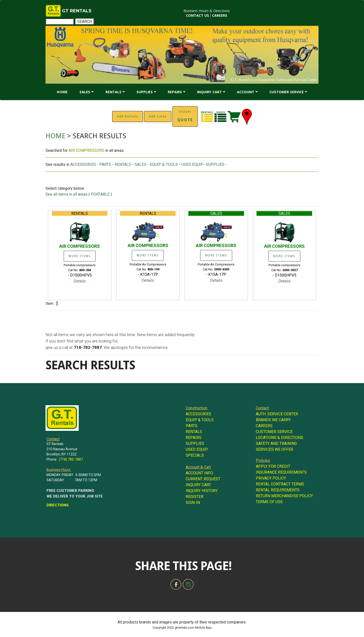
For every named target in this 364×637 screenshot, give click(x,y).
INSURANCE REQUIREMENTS (281, 472)
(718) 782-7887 (71, 459)
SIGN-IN (193, 503)
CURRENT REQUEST (203, 479)
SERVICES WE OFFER (274, 449)
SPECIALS (195, 455)
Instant (185, 116)
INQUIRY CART (209, 92)
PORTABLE (100, 194)
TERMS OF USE (269, 502)
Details (80, 281)
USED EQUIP (192, 164)
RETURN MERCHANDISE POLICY (284, 496)
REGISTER (195, 497)
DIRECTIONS (58, 505)
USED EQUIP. (197, 449)
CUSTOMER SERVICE (287, 92)
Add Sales (158, 116)
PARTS (105, 164)
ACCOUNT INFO (199, 473)
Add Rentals (128, 116)
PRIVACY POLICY (271, 478)
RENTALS (114, 92)
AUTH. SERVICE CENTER (277, 414)
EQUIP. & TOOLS (200, 420)
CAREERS (220, 15)
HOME (62, 92)
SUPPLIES (145, 92)
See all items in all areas (67, 194)
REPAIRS (175, 92)
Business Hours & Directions (207, 11)
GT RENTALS (77, 11)
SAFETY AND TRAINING (276, 443)
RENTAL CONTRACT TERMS (280, 484)
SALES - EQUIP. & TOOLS (156, 164)
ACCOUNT (246, 92)
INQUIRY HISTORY (202, 491)
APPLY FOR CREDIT (273, 466)
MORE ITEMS (80, 256)
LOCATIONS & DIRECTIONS (280, 438)
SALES (85, 92)
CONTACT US (197, 15)
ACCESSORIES (83, 164)
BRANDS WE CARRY (273, 420)
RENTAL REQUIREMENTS (278, 490)
